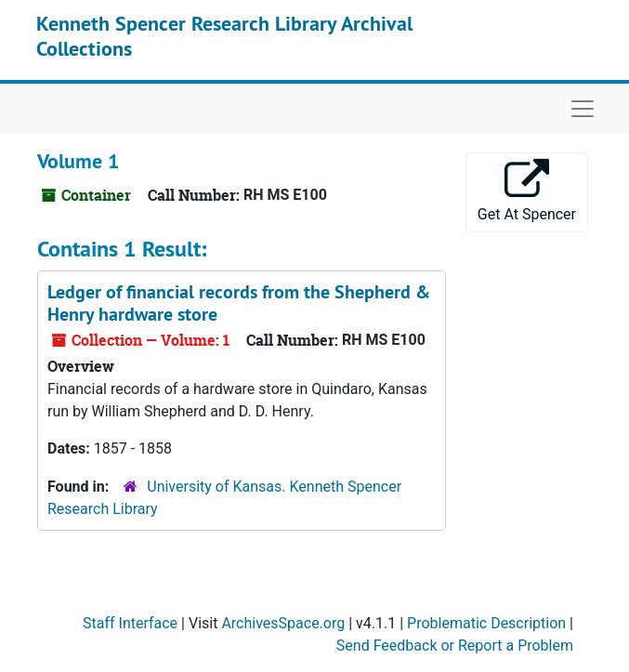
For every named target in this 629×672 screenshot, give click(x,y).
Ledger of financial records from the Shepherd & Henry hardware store (239, 303)
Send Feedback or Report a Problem (455, 646)
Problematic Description (486, 623)
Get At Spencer (527, 191)
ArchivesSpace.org (283, 623)
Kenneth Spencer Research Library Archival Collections (224, 35)
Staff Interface (130, 623)
